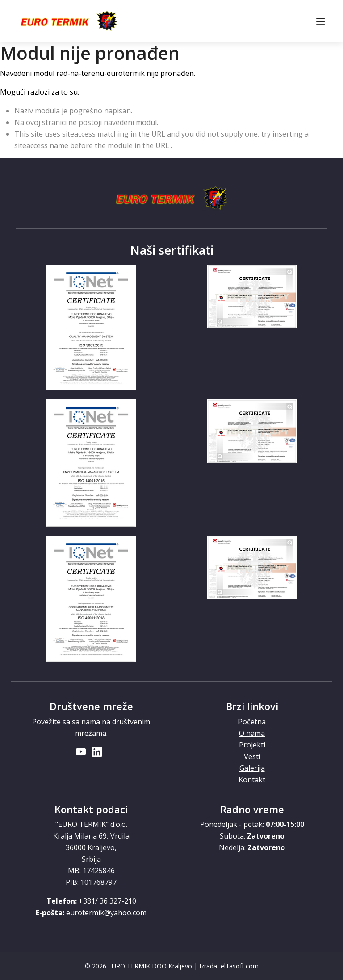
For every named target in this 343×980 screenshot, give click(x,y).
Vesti (252, 756)
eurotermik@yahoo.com (106, 913)
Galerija (252, 768)
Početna (252, 722)
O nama (252, 733)
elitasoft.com (240, 966)
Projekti (252, 745)
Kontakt (252, 780)
